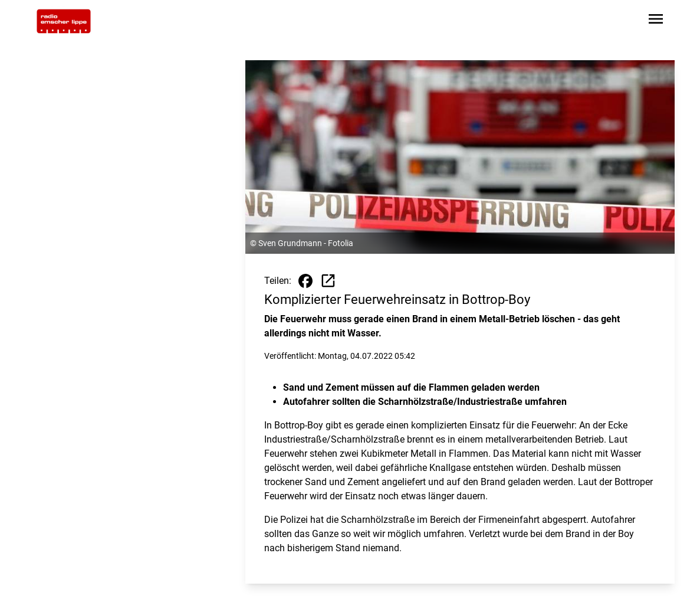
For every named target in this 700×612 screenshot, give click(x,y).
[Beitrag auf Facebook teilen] (305, 281)
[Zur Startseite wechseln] (64, 21)
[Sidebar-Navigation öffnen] (656, 21)
